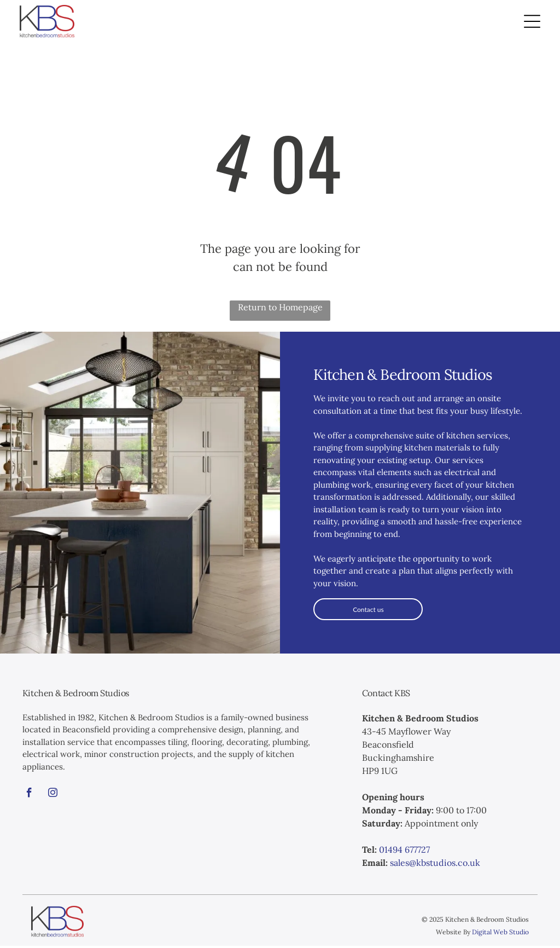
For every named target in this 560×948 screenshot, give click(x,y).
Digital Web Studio (500, 934)
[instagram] (53, 797)
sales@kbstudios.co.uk (435, 865)
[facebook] (30, 797)
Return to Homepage (280, 309)
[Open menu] (532, 22)
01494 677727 (404, 852)
